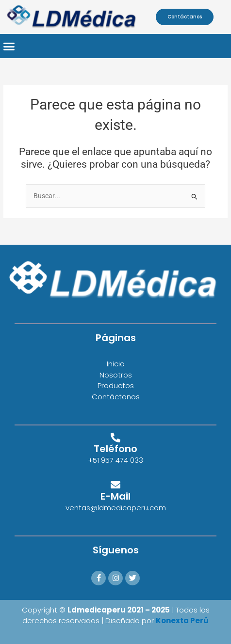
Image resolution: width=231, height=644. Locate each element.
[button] (9, 46)
